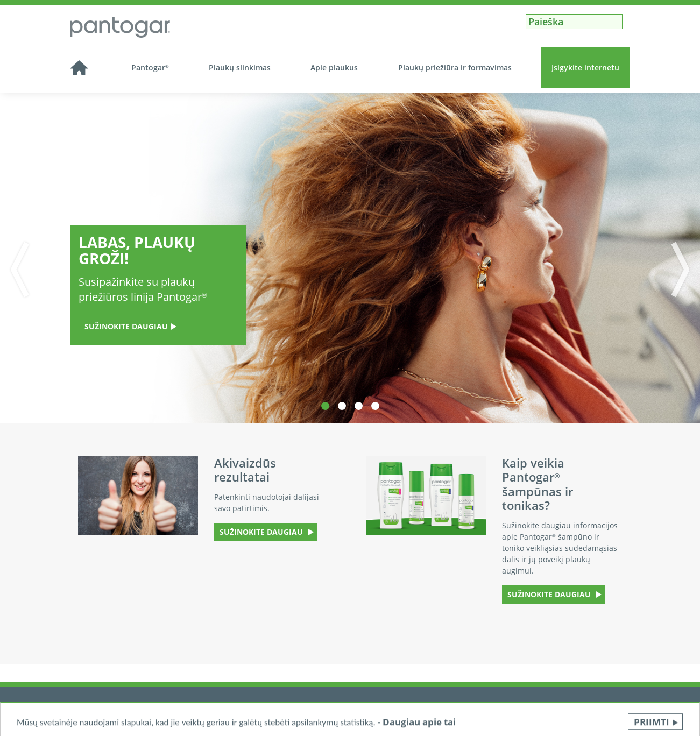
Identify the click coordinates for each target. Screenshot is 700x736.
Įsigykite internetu (585, 68)
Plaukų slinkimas (240, 68)
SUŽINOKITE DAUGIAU (262, 532)
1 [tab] (325, 406)
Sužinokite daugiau (126, 326)
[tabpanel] (350, 258)
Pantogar (150, 68)
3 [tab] (359, 406)
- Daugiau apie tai (417, 727)
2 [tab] (342, 406)
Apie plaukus (334, 68)
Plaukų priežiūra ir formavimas (455, 68)
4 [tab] (375, 406)
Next (685, 270)
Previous (15, 270)
